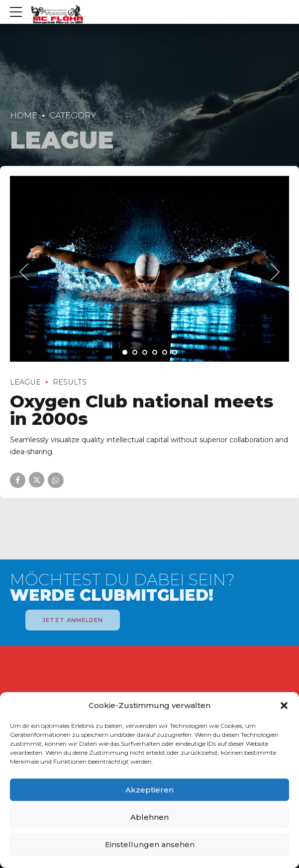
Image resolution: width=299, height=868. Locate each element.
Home (24, 115)
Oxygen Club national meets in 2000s (142, 410)
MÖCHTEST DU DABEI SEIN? (122, 588)
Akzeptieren (149, 790)
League (25, 382)
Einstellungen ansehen (150, 844)
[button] (284, 706)
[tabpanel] (149, 269)
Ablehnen (149, 817)
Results (70, 382)
